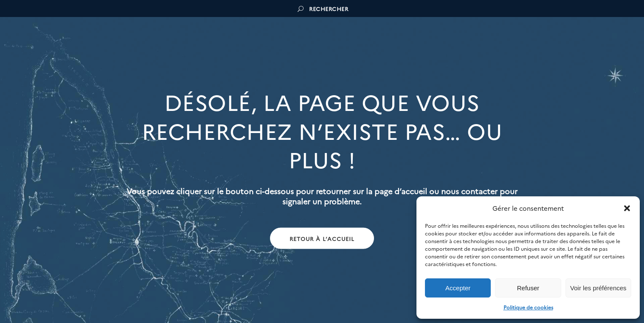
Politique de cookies (528, 307)
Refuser (528, 288)
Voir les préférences (598, 288)
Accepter (458, 288)
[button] (627, 208)
